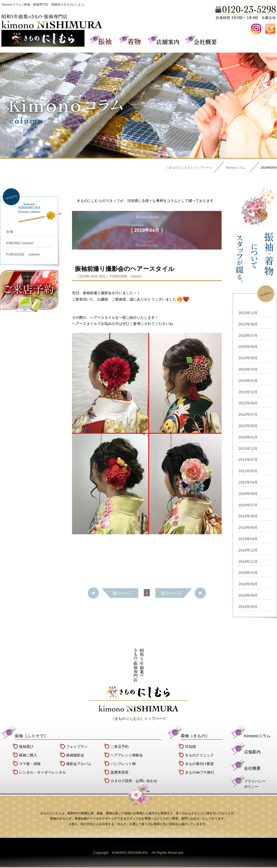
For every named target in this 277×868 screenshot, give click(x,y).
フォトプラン (77, 747)
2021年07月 (248, 460)
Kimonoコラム (236, 168)
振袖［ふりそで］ (31, 736)
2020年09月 (248, 494)
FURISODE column (23, 254)
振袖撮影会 (75, 755)
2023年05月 (248, 358)
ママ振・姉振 (30, 764)
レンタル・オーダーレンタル (43, 772)
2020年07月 (248, 505)
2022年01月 (248, 437)
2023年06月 (248, 347)
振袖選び (26, 747)
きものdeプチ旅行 (200, 772)
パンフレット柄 (123, 764)
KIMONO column (20, 243)
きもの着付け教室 (199, 764)
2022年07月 (248, 414)
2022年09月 (248, 403)
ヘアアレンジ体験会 (127, 755)
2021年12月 (248, 449)
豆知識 (190, 747)
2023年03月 (248, 369)
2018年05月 (248, 607)
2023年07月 (248, 336)
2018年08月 (248, 584)
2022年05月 (248, 426)
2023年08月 (248, 324)
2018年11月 (248, 562)
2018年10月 (248, 573)
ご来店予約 (120, 747)
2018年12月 (248, 550)
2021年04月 (248, 482)
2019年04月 (248, 539)
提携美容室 (120, 772)
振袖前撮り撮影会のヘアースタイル (125, 269)
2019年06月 (248, 527)
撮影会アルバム (79, 764)
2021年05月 (248, 471)
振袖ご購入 (28, 755)
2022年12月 (248, 392)
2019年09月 (248, 516)
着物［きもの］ (195, 736)
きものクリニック (199, 755)
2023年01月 (248, 381)
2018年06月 (248, 595)
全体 (10, 232)
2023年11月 (248, 313)
